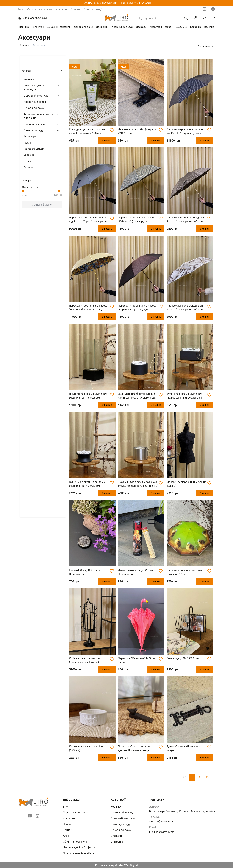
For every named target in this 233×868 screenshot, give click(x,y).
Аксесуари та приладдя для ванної (36, 106)
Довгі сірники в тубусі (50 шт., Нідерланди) (136, 572)
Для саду (141, 27)
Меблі (169, 27)
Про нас (76, 9)
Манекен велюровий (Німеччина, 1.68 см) (187, 484)
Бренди (88, 9)
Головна (25, 45)
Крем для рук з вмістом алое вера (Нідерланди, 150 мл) (87, 131)
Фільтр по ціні (29, 178)
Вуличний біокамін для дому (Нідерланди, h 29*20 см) (87, 484)
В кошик (105, 140)
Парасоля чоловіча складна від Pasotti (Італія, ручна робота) (186, 219)
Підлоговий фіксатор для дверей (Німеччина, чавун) (134, 748)
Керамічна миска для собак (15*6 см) (86, 748)
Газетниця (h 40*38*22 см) (183, 658)
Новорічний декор (33, 92)
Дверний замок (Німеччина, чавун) (184, 748)
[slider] (21, 181)
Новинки (24, 27)
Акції (99, 9)
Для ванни (102, 27)
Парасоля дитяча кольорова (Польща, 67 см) (185, 572)
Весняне (209, 27)
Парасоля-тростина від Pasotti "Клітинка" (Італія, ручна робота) (137, 220)
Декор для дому (83, 27)
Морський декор (32, 139)
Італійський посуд (122, 27)
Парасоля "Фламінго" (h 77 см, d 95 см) (138, 660)
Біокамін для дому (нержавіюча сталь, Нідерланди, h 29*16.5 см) (138, 484)
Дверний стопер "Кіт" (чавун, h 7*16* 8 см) (137, 131)
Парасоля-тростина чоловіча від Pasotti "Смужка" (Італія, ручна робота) (185, 131)
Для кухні (38, 27)
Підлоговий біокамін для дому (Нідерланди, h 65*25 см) (88, 396)
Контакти (62, 9)
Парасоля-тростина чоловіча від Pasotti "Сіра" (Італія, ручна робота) (88, 220)
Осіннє (26, 151)
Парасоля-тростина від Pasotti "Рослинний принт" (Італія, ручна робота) (88, 308)
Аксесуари (156, 27)
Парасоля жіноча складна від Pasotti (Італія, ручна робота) (185, 308)
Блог (21, 9)
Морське (182, 27)
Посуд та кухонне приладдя (32, 78)
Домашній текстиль (59, 27)
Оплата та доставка (40, 9)
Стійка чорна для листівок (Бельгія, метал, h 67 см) (86, 660)
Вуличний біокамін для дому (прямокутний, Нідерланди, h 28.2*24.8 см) (185, 396)
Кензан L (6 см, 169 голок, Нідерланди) (85, 572)
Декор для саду (31, 121)
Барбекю (196, 27)
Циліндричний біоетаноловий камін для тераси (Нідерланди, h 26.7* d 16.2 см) (138, 396)
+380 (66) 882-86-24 (32, 18)
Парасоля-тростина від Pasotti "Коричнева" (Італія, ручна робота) (137, 308)
